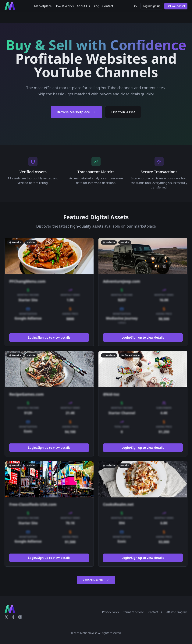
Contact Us (155, 612)
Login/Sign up (152, 6)
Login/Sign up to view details (49, 337)
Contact (108, 6)
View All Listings (96, 580)
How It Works (64, 6)
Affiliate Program (177, 612)
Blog (96, 6)
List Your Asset (176, 6)
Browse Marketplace (76, 112)
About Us (83, 6)
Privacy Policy (110, 612)
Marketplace (43, 6)
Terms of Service (134, 612)
